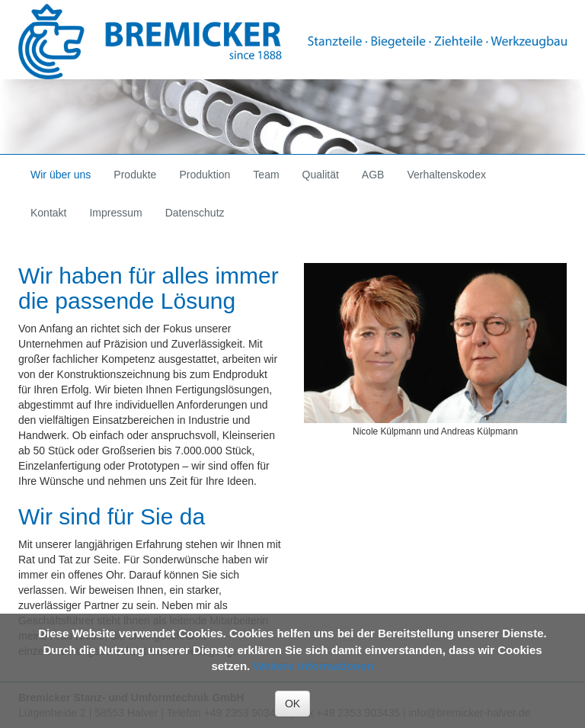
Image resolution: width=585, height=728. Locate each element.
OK (292, 704)
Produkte (135, 175)
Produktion (205, 175)
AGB (373, 175)
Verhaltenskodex (446, 175)
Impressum (115, 213)
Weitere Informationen (313, 666)
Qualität (321, 175)
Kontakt (48, 213)
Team (266, 175)
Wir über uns (61, 175)
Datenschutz (195, 213)
